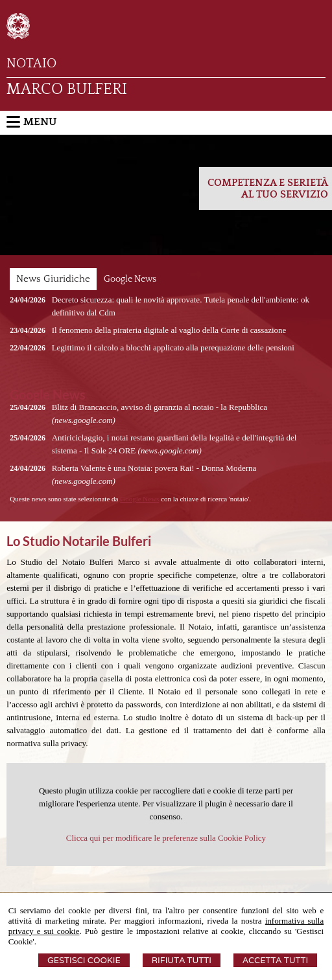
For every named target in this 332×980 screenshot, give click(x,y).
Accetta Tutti (275, 960)
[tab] (53, 279)
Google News (139, 499)
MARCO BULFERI (67, 89)
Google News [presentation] (130, 279)
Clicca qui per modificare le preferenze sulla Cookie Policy (166, 838)
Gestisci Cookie (84, 960)
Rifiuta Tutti (182, 960)
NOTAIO (31, 63)
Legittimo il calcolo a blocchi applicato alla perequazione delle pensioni (173, 348)
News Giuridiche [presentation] (53, 279)
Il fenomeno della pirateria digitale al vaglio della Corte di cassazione (169, 330)
